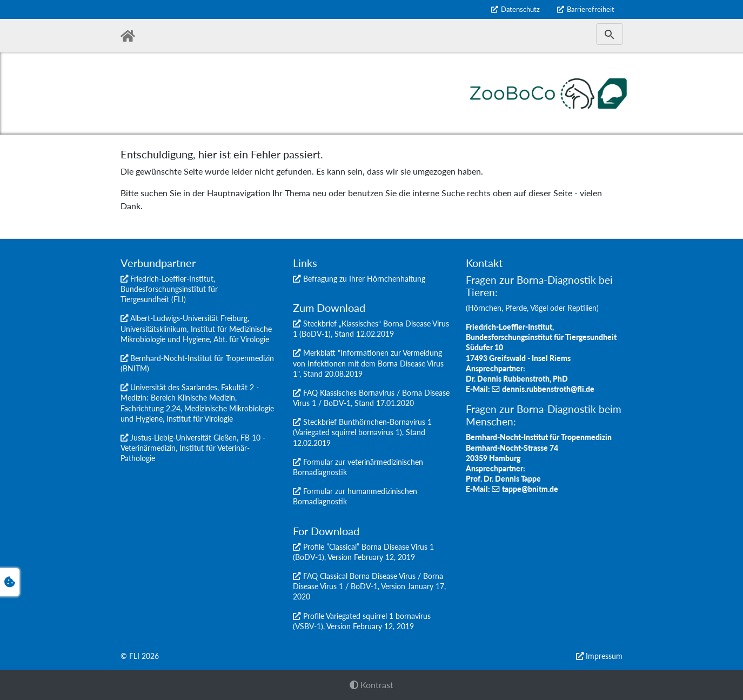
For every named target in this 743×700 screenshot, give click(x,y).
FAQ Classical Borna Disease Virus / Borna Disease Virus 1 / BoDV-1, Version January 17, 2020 (369, 586)
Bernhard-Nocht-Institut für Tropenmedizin (202, 358)
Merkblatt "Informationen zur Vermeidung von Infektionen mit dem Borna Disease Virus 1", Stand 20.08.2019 (368, 363)
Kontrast (371, 685)
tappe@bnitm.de (530, 489)
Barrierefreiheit (591, 9)
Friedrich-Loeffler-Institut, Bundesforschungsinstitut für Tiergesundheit (169, 289)
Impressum (604, 656)
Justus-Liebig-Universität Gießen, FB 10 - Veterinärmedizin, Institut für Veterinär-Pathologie (193, 448)
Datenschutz (520, 9)
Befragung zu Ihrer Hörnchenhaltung (364, 279)
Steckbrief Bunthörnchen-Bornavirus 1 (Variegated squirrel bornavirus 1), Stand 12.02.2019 (362, 432)
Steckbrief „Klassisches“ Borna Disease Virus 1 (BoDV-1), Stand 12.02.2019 (371, 329)
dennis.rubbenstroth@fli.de (548, 389)
